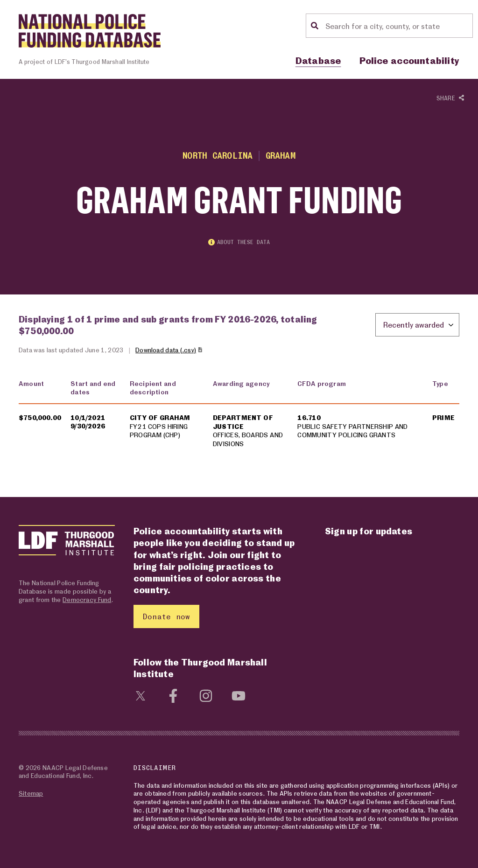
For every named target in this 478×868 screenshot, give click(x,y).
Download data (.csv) (169, 350)
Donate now (166, 616)
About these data (239, 242)
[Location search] (398, 26)
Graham (281, 155)
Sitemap (31, 793)
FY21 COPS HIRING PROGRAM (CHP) (159, 431)
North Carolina (218, 155)
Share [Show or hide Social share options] (450, 98)
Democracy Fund (87, 599)
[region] (239, 420)
